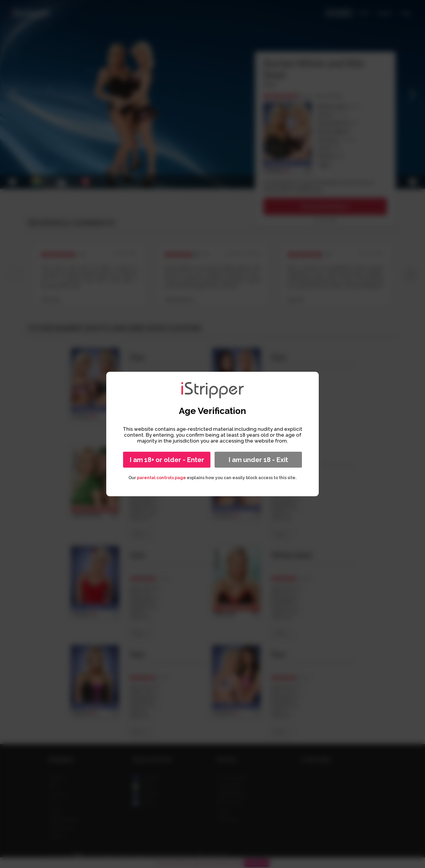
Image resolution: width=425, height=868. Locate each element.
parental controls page (161, 478)
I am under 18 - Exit (258, 460)
